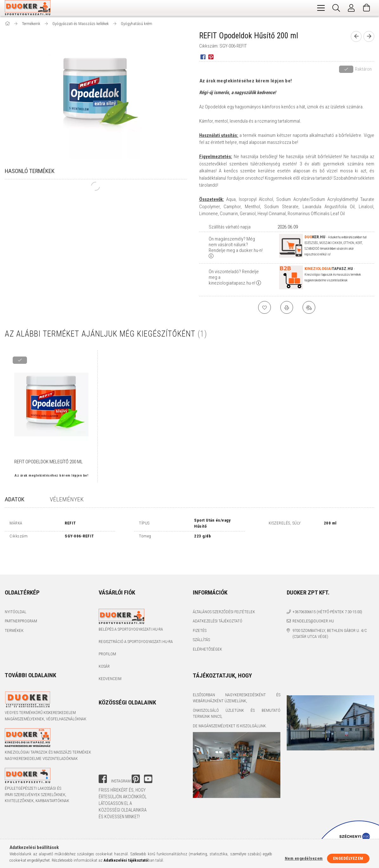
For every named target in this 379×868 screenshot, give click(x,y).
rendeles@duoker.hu (313, 600)
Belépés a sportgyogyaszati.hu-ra (131, 608)
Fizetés (200, 609)
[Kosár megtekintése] (367, 8)
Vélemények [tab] (67, 499)
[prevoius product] (356, 36)
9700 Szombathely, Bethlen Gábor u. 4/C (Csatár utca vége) (330, 612)
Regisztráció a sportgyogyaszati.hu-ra (136, 621)
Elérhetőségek (207, 628)
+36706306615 (304, 591)
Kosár (104, 645)
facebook (103, 758)
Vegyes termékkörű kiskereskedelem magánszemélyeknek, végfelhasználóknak (46, 695)
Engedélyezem (348, 858)
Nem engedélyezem (304, 858)
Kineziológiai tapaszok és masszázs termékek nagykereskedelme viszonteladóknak (48, 734)
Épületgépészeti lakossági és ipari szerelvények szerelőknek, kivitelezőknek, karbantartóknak (37, 774)
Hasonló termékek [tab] (30, 171)
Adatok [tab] (15, 499)
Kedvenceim (110, 658)
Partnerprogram (21, 600)
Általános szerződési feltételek (224, 591)
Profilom (107, 633)
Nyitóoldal (16, 591)
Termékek (14, 609)
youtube (148, 758)
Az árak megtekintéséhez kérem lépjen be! (246, 81)
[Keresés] (336, 8)
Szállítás (201, 619)
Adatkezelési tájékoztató (218, 600)
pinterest (136, 758)
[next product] (369, 36)
